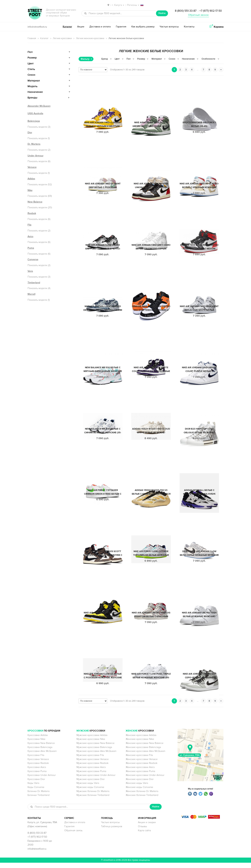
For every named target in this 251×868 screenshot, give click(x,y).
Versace (32, 167)
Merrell (31, 294)
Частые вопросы (169, 27)
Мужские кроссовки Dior (91, 784)
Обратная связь (73, 836)
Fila (29, 225)
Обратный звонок (198, 15)
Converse (33, 259)
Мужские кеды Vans (88, 788)
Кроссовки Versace (38, 764)
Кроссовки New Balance (41, 748)
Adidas (31, 179)
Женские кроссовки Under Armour (145, 780)
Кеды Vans (33, 788)
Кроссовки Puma (37, 777)
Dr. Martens (34, 144)
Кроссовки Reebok (38, 768)
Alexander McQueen (39, 106)
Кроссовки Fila (36, 760)
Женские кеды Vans (137, 788)
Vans (30, 271)
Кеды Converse (36, 792)
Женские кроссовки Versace (142, 764)
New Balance (35, 202)
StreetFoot (35, 13)
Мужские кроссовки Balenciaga (94, 752)
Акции (81, 27)
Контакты (189, 27)
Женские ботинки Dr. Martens (142, 796)
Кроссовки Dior (36, 784)
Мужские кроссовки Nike (91, 744)
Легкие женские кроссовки (90, 38)
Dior (30, 132)
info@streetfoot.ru (37, 27)
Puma (31, 248)
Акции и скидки (147, 828)
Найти (162, 13)
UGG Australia (35, 113)
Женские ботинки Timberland (142, 800)
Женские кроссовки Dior (140, 784)
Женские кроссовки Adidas (141, 740)
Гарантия (121, 27)
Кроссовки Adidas (38, 740)
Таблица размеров (112, 832)
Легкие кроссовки (62, 38)
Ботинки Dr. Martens (39, 796)
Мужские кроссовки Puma (91, 777)
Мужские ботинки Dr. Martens (93, 796)
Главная (32, 38)
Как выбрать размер (143, 27)
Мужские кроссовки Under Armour (96, 780)
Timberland (34, 283)
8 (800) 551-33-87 (186, 11)
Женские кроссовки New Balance (144, 748)
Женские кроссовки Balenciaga (143, 752)
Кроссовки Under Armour (42, 780)
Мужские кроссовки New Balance (95, 748)
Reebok (32, 213)
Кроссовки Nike (36, 744)
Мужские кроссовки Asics (91, 772)
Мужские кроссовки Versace (93, 764)
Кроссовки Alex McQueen (42, 756)
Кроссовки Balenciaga (40, 752)
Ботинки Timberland (39, 800)
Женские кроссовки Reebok (141, 768)
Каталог (67, 27)
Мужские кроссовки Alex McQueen (96, 756)
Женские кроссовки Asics (140, 772)
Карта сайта (144, 836)
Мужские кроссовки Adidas (92, 740)
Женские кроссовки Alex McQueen (145, 756)
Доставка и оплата (100, 27)
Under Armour (36, 156)
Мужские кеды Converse (90, 792)
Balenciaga (34, 121)
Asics (30, 236)
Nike (30, 190)
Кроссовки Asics (37, 772)
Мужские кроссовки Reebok (92, 768)
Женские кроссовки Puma (140, 777)
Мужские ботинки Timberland (93, 800)
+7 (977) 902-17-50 (211, 11)
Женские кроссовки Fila (139, 760)
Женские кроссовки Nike (140, 744)
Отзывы (142, 832)
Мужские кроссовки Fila (90, 760)
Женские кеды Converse (139, 792)
